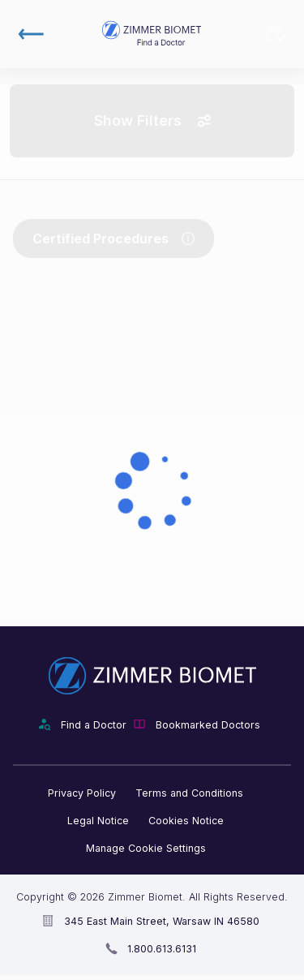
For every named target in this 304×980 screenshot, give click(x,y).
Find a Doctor (94, 725)
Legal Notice (98, 821)
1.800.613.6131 (162, 949)
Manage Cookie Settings (146, 848)
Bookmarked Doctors (276, 34)
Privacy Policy (82, 793)
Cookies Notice (186, 821)
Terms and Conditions (189, 793)
